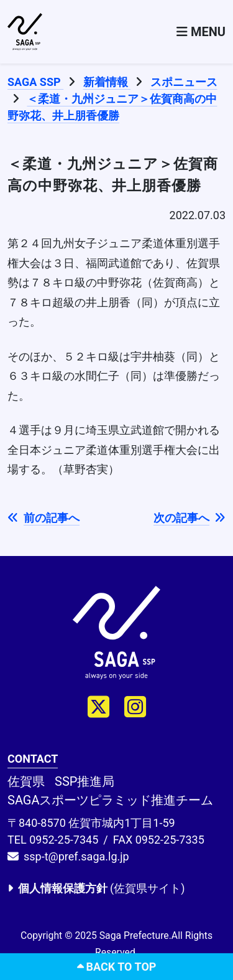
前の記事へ (43, 518)
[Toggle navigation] (201, 32)
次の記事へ (190, 518)
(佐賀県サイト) (96, 888)
